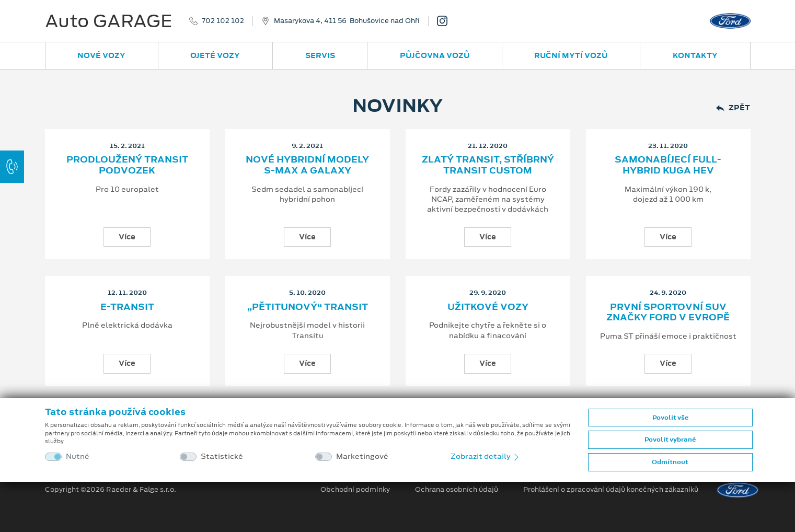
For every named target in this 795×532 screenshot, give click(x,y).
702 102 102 (223, 21)
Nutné (78, 456)
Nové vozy (101, 55)
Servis (320, 55)
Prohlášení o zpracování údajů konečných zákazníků (611, 490)
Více (127, 237)
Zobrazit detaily (486, 456)
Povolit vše (670, 418)
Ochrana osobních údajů (457, 490)
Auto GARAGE (109, 21)
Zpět (733, 108)
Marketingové (362, 456)
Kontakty (695, 55)
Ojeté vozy (215, 55)
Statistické (222, 456)
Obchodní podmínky (355, 490)
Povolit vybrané (670, 440)
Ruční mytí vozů (571, 55)
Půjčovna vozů (435, 55)
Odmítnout (670, 462)
